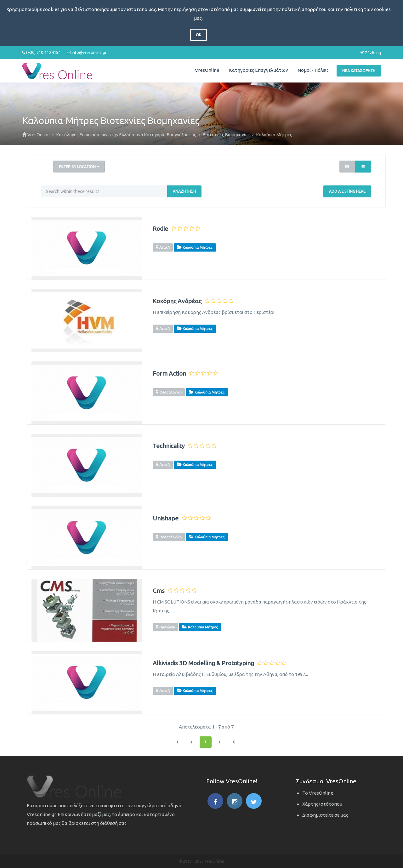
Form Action (169, 374)
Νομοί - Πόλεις (313, 70)
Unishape (166, 518)
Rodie (160, 229)
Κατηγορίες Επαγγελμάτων (258, 70)
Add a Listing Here (347, 191)
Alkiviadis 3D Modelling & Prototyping (203, 663)
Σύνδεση (371, 53)
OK (199, 35)
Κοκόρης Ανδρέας (177, 301)
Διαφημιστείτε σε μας (325, 815)
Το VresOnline (318, 793)
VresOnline (207, 70)
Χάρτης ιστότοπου (322, 804)
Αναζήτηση (184, 191)
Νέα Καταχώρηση (359, 71)
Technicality (169, 446)
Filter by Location (79, 167)
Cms (159, 591)
